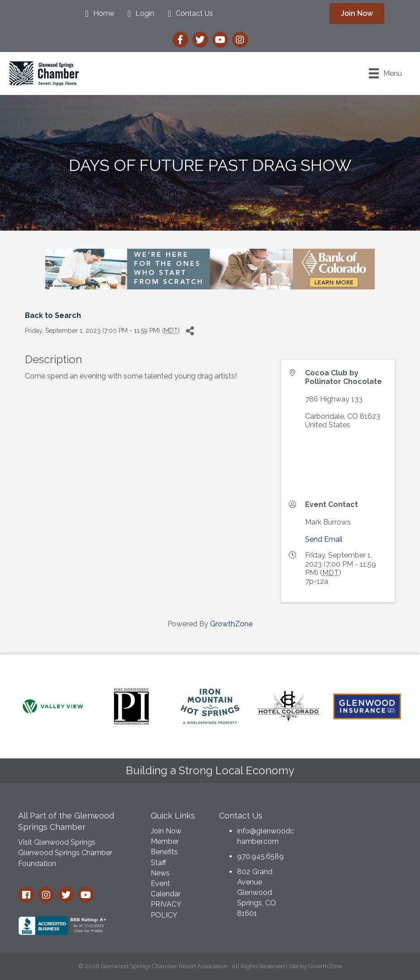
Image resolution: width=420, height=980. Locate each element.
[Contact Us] (188, 14)
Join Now (166, 831)
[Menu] (385, 73)
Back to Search (53, 315)
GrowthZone (231, 624)
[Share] (190, 331)
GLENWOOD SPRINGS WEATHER (359, 839)
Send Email (324, 539)
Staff (158, 863)
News (160, 873)
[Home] (97, 14)
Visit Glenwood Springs (57, 842)
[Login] (139, 14)
